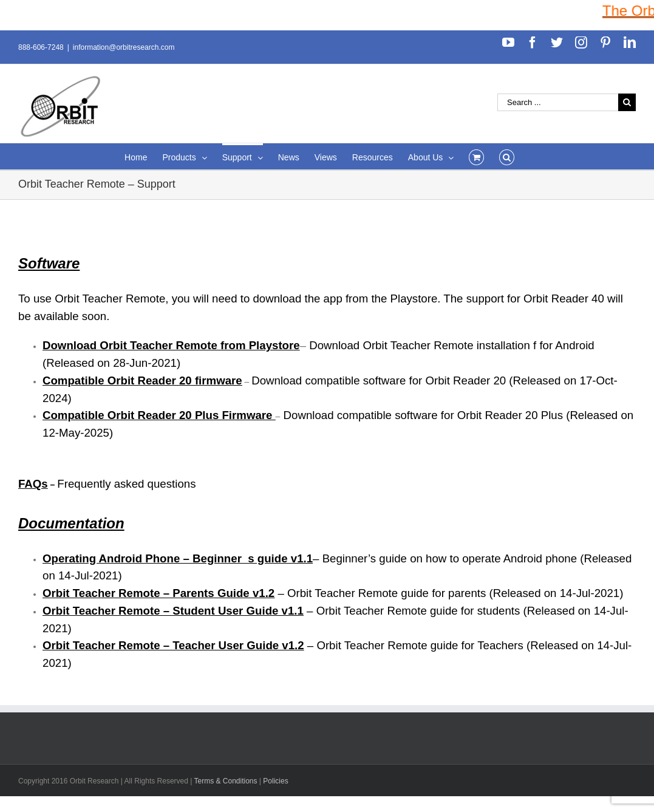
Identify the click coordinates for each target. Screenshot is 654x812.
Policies (275, 781)
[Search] (507, 156)
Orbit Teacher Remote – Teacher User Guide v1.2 (173, 645)
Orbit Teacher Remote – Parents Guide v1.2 (158, 593)
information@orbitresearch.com (124, 47)
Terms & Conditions (226, 781)
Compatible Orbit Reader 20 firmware (142, 380)
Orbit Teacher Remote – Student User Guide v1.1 (173, 611)
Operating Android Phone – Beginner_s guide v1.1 (178, 558)
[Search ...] (558, 102)
